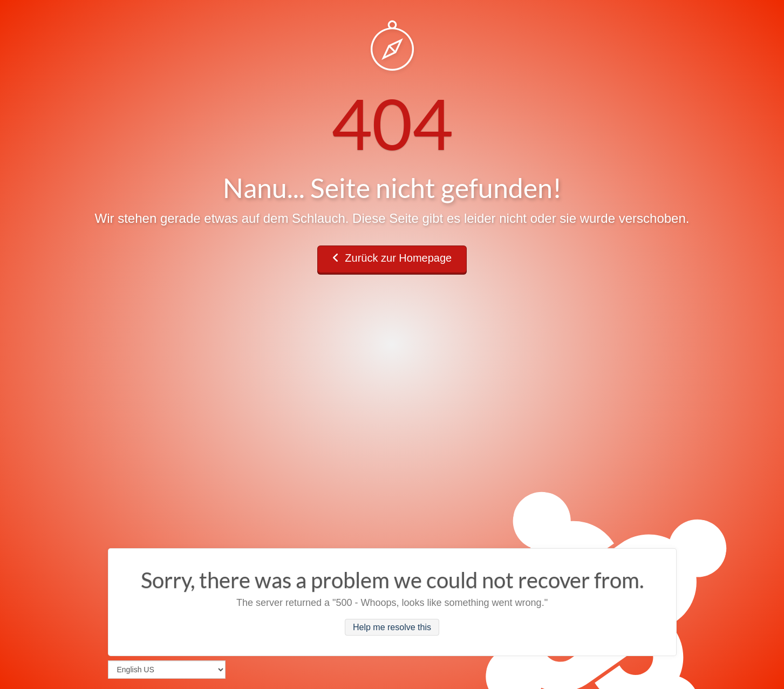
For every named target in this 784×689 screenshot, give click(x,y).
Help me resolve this (392, 627)
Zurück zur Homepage (392, 258)
